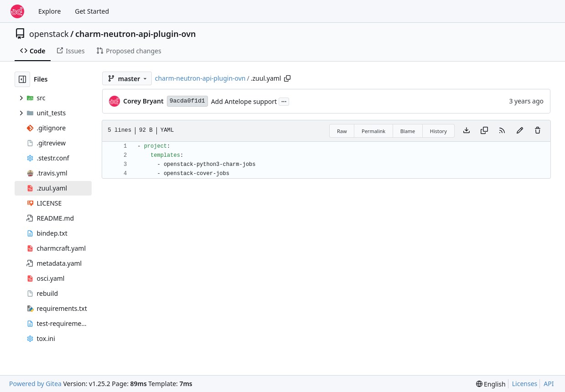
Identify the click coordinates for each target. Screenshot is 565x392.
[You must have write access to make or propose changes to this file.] (538, 131)
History (438, 131)
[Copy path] (287, 78)
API (549, 384)
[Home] (17, 11)
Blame (408, 131)
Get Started (92, 11)
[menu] (491, 384)
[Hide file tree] (22, 79)
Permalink (373, 131)
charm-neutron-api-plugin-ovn (136, 34)
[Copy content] (484, 131)
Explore (49, 11)
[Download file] (467, 131)
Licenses (525, 384)
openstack (49, 34)
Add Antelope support (244, 101)
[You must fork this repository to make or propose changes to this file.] (520, 131)
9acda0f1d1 (187, 101)
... (284, 101)
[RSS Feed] (502, 131)
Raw (342, 131)
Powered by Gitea (35, 384)
